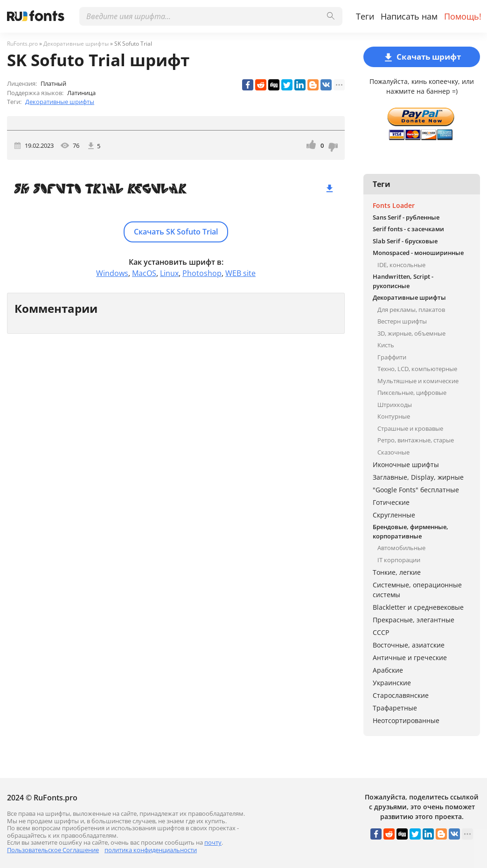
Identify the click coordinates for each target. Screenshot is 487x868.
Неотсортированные (406, 720)
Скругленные (394, 515)
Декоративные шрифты (60, 102)
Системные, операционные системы (417, 590)
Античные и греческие (410, 658)
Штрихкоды (395, 405)
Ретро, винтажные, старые (416, 440)
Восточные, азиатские (409, 645)
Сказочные (393, 452)
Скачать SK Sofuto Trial (176, 232)
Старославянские (401, 695)
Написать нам (409, 16)
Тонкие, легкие (397, 572)
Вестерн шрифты (402, 321)
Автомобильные (401, 548)
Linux (169, 273)
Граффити (392, 357)
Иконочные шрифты (406, 465)
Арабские (388, 670)
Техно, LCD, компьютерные (417, 369)
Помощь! (463, 16)
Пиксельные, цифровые (412, 393)
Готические (391, 502)
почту (213, 842)
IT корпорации (399, 560)
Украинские (392, 683)
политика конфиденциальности (151, 850)
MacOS (144, 273)
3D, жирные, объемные (411, 333)
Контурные (394, 416)
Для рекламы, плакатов (411, 310)
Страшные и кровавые (410, 428)
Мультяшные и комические (418, 381)
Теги (365, 16)
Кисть (386, 345)
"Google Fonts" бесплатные (416, 490)
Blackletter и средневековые (418, 607)
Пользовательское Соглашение (53, 850)
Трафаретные (395, 708)
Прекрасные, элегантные (414, 620)
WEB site (240, 273)
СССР (381, 632)
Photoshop (202, 273)
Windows (112, 273)
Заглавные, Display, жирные (418, 477)
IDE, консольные (401, 265)
